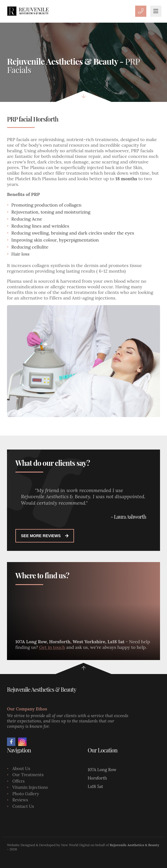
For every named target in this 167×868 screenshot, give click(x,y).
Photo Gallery (26, 794)
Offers (18, 781)
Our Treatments (28, 775)
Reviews (20, 800)
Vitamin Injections (30, 787)
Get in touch (52, 647)
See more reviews (45, 536)
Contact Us (23, 806)
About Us (21, 768)
